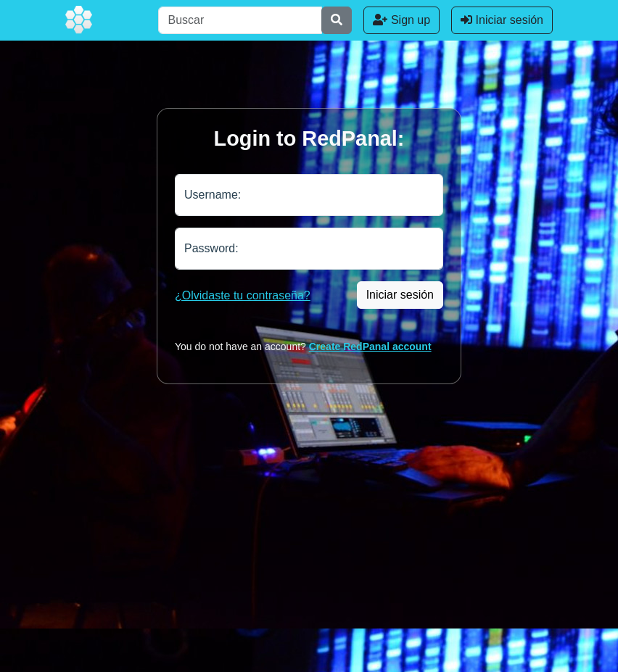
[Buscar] (240, 20)
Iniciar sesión (502, 20)
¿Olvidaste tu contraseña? (243, 295)
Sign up (401, 20)
